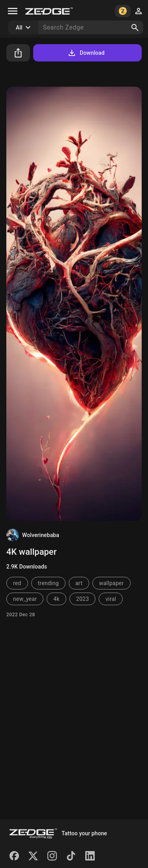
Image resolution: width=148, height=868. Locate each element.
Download (86, 53)
